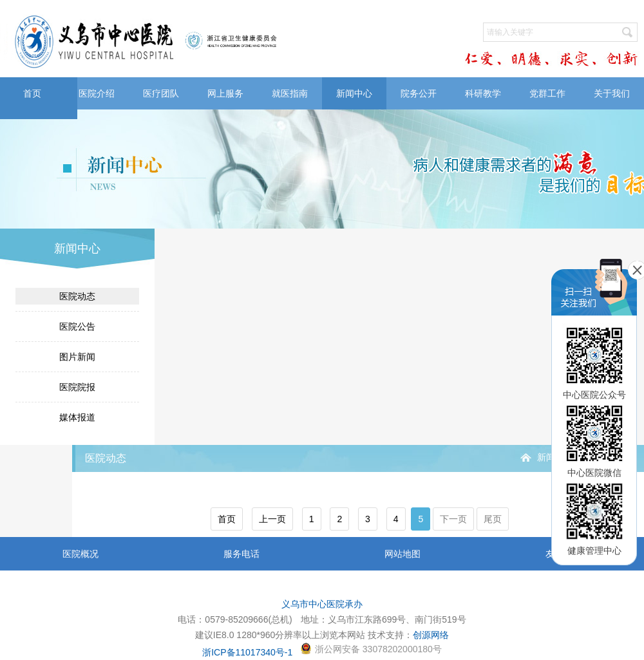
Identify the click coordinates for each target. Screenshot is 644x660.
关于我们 (612, 93)
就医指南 (290, 93)
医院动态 (77, 296)
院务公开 (419, 93)
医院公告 (77, 326)
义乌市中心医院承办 (322, 604)
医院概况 (80, 554)
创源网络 (431, 635)
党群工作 (547, 93)
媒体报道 (77, 417)
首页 (32, 93)
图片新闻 (77, 357)
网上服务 (225, 93)
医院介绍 (97, 93)
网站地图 (402, 554)
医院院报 (77, 387)
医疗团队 (161, 93)
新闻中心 (354, 93)
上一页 (272, 519)
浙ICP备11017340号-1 (247, 652)
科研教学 (483, 93)
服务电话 (241, 554)
